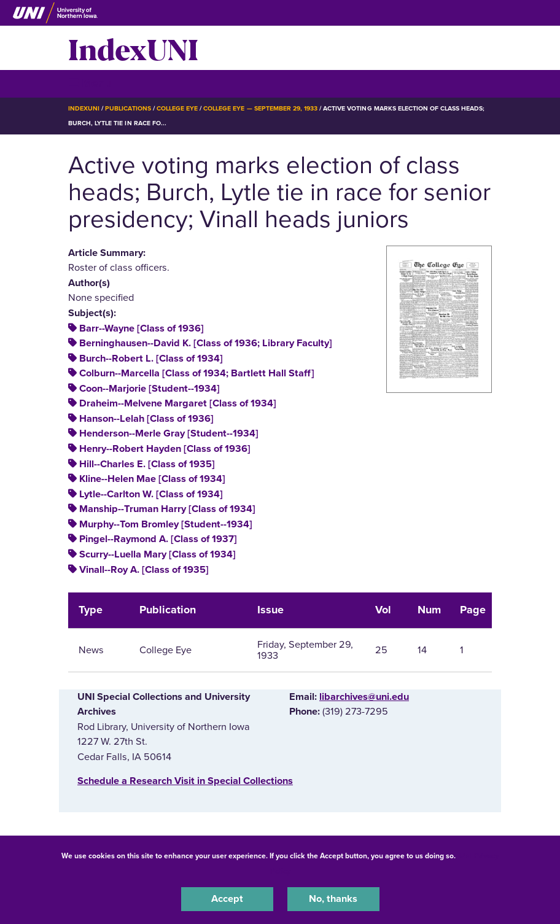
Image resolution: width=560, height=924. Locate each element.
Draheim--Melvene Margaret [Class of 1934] (178, 403)
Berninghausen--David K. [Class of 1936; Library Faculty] (206, 343)
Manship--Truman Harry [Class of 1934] (167, 509)
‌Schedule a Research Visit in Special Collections (185, 781)
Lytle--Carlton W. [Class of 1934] (151, 494)
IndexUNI (133, 48)
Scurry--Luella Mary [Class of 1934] (157, 554)
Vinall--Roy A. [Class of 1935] (144, 570)
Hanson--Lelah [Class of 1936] (146, 419)
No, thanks (333, 899)
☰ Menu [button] (90, 83)
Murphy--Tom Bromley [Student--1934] (166, 524)
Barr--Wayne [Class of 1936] (142, 328)
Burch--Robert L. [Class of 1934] (151, 359)
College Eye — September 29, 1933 (260, 108)
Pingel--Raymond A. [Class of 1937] (158, 539)
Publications (128, 108)
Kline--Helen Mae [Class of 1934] (152, 479)
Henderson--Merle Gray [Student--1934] (169, 433)
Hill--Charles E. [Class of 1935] (147, 464)
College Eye (177, 108)
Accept (227, 899)
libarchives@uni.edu (364, 697)
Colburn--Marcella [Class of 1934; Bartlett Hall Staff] (197, 373)
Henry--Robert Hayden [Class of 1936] (165, 449)
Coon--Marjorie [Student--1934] (150, 389)
